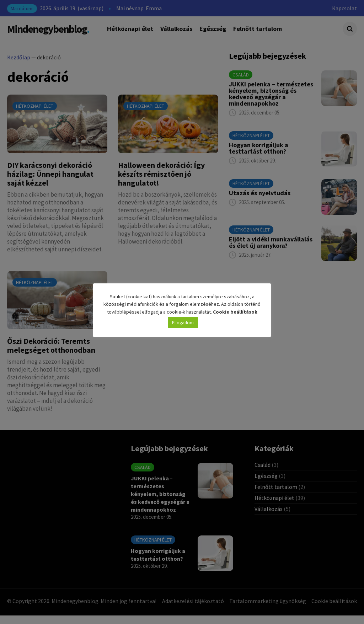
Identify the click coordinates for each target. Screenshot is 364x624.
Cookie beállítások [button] (235, 312)
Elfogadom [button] (183, 323)
